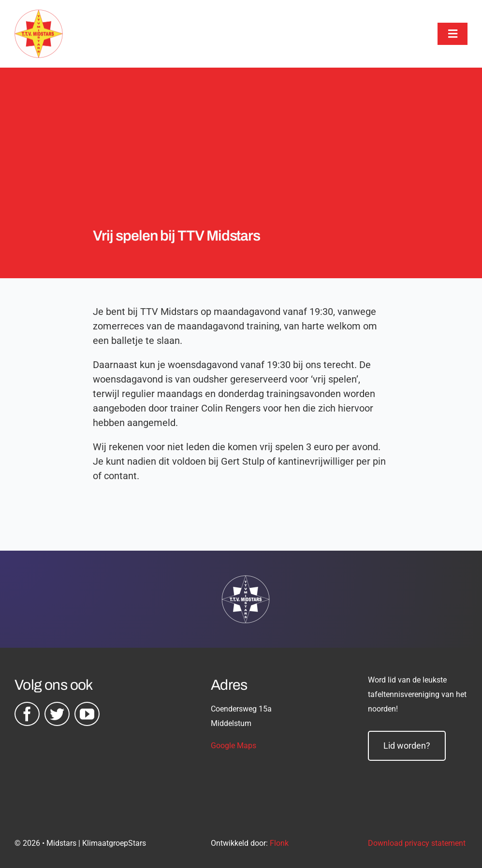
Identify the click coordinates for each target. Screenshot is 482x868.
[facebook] (27, 714)
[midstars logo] (39, 14)
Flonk (279, 843)
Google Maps (234, 746)
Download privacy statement (417, 843)
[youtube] (87, 714)
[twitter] (57, 714)
